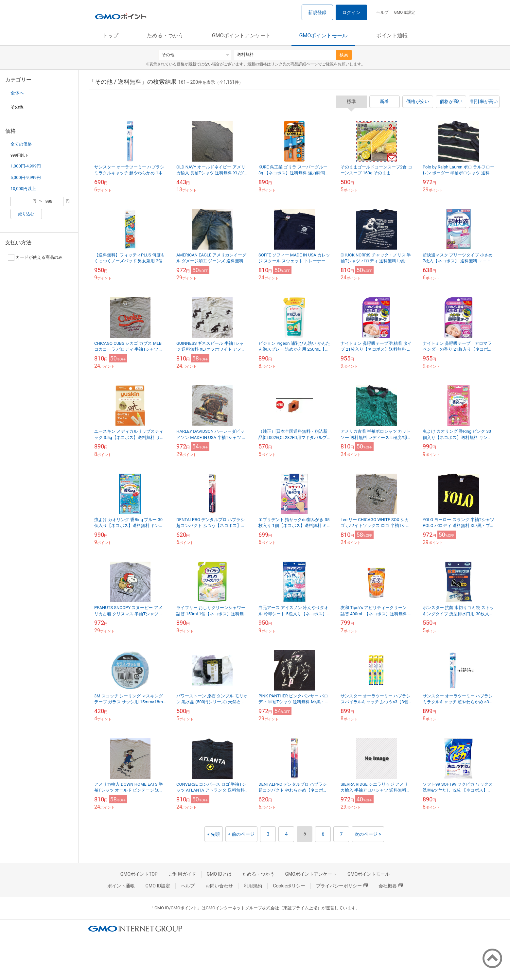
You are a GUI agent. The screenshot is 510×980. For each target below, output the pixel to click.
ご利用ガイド (182, 874)
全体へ (17, 93)
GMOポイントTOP (139, 874)
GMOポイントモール (324, 35)
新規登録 (317, 12)
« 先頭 (214, 834)
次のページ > (368, 834)
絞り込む (26, 214)
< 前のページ (242, 834)
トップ (111, 35)
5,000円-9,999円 (26, 177)
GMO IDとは (219, 874)
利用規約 (253, 886)
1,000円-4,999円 (26, 166)
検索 (344, 55)
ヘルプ (382, 12)
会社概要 (391, 886)
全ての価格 (21, 144)
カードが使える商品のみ (35, 257)
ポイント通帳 (392, 35)
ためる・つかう (165, 35)
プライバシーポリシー (342, 886)
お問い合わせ (219, 886)
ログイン (351, 12)
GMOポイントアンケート (241, 35)
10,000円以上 (23, 189)
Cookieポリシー (289, 886)
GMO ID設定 (404, 12)
